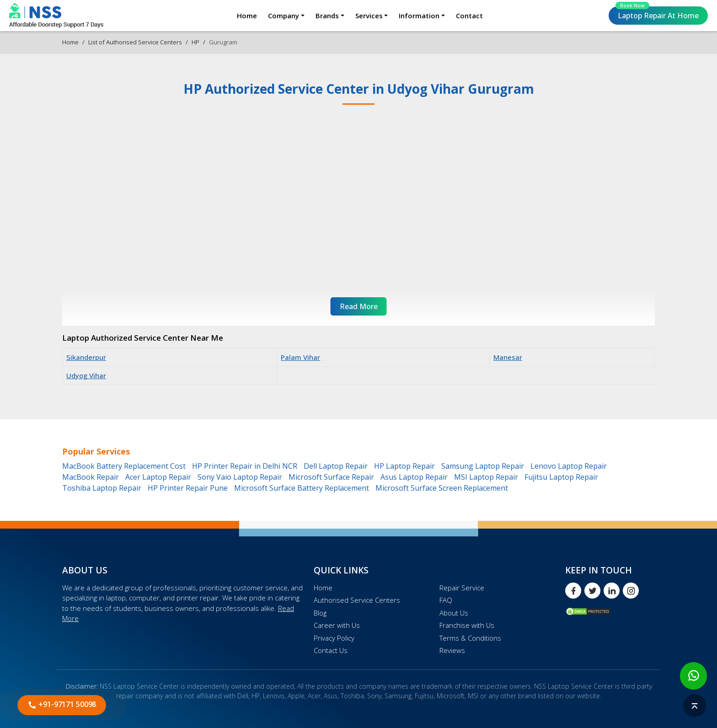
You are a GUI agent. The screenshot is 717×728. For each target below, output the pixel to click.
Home (247, 16)
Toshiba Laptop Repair (102, 488)
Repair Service (462, 588)
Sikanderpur (86, 357)
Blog (320, 613)
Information (419, 16)
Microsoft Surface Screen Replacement (442, 488)
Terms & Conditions (470, 638)
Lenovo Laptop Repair (569, 466)
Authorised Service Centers (357, 600)
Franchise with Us (467, 625)
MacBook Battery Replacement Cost (124, 466)
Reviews (452, 650)
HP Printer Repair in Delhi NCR (245, 466)
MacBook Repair (91, 477)
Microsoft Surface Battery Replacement (302, 488)
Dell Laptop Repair (336, 466)
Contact (469, 16)
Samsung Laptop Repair (483, 466)
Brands (327, 16)
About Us (454, 613)
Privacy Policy (334, 638)
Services (369, 16)
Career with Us (337, 625)
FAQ (446, 600)
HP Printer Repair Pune (188, 488)
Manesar (508, 357)
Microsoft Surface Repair (331, 477)
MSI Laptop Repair (486, 477)
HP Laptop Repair (404, 466)
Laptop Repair (657, 13)
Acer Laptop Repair (158, 477)
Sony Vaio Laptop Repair (240, 477)
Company (284, 16)
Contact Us (331, 650)
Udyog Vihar (86, 375)
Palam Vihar (300, 357)
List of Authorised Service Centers (135, 42)
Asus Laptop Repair (414, 477)
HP (195, 42)
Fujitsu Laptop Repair (561, 477)
